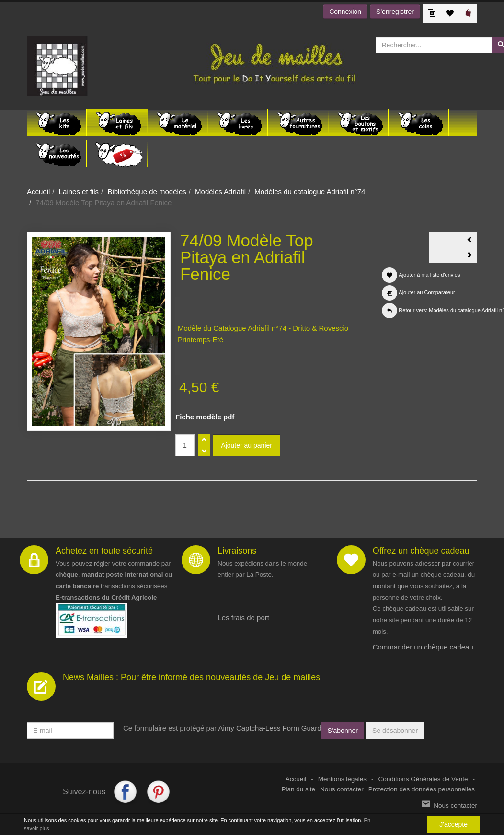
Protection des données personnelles (422, 789)
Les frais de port (243, 618)
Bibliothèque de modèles (147, 191)
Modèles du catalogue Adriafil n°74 (310, 191)
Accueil (38, 191)
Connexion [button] (345, 12)
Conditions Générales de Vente (423, 779)
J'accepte (453, 824)
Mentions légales (342, 779)
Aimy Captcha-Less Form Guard (269, 728)
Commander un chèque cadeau (423, 647)
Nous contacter (342, 789)
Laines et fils (79, 191)
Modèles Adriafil (220, 191)
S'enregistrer (395, 12)
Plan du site (299, 789)
